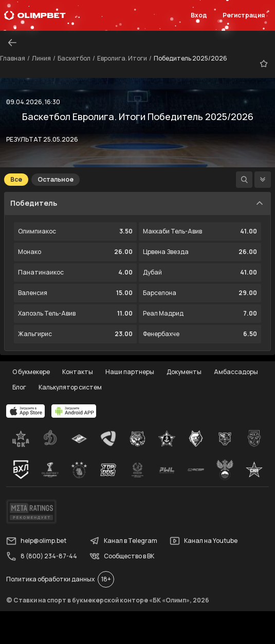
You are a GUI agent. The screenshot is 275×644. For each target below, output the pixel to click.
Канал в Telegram (123, 541)
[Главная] (35, 15)
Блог (19, 387)
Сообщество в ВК (122, 556)
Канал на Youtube (204, 541)
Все (16, 179)
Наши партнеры (130, 372)
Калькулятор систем (70, 387)
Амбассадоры (236, 372)
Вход (199, 15)
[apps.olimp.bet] (26, 411)
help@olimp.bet (36, 541)
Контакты (78, 372)
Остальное (56, 179)
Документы (184, 372)
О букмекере (31, 372)
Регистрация (244, 15)
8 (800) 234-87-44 (42, 556)
